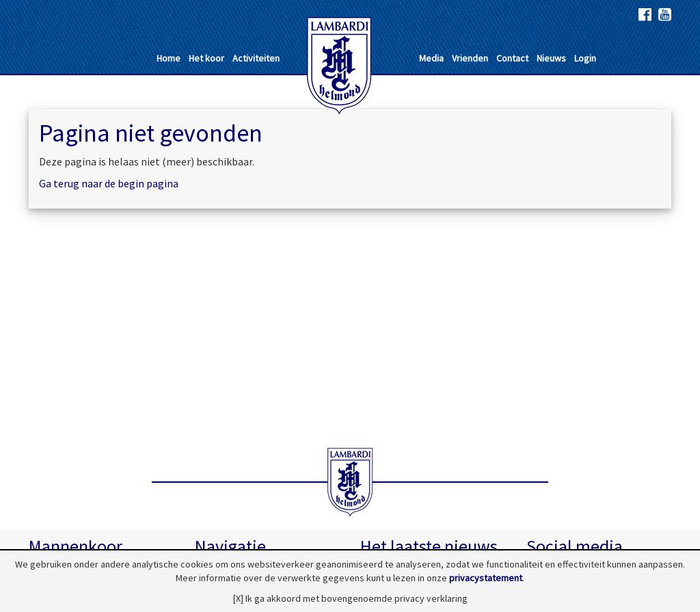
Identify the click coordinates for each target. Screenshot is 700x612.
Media (431, 58)
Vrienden (470, 58)
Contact (512, 58)
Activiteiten (256, 58)
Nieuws (551, 58)
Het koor (206, 58)
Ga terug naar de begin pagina (109, 183)
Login (585, 58)
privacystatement (486, 578)
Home (169, 58)
